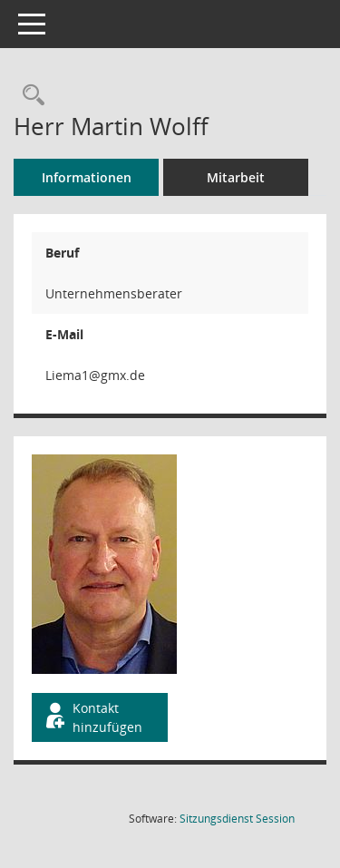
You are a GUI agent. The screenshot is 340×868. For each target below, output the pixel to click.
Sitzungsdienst (237, 819)
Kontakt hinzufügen (92, 717)
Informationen (87, 177)
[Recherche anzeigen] (29, 96)
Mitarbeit (236, 177)
